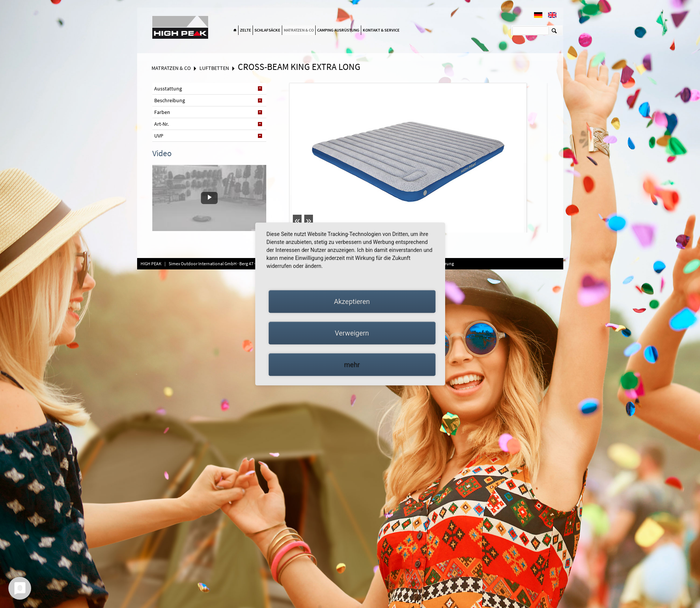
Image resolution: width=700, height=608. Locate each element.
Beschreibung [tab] (170, 100)
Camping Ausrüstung (338, 30)
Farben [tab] (162, 112)
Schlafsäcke (267, 30)
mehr (352, 365)
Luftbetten (214, 68)
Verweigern (352, 333)
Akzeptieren (352, 302)
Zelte (246, 30)
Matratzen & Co (299, 30)
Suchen (554, 30)
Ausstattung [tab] (168, 89)
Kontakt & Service (381, 30)
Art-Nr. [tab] (161, 124)
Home (235, 30)
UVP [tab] (159, 136)
